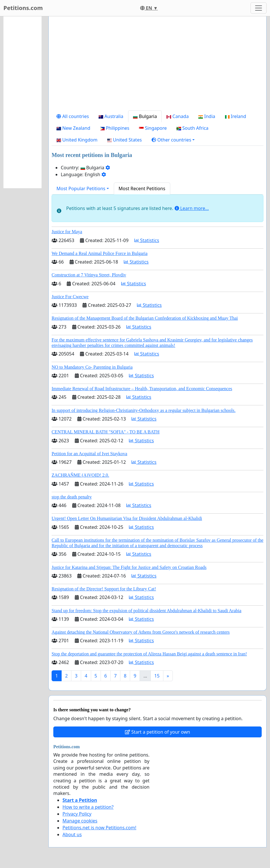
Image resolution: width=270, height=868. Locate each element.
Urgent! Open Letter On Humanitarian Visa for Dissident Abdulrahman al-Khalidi (127, 518)
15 (157, 676)
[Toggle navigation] (259, 8)
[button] (173, 140)
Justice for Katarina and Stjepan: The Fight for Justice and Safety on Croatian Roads (129, 567)
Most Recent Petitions (142, 188)
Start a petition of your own (157, 732)
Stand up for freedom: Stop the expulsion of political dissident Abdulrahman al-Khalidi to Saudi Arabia (146, 611)
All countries (73, 116)
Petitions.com (23, 8)
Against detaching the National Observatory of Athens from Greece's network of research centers (141, 632)
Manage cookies (80, 821)
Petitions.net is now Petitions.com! (99, 828)
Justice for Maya (67, 232)
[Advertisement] (157, 66)
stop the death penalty (72, 497)
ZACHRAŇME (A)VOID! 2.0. (80, 475)
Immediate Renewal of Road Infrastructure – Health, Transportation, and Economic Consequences (142, 389)
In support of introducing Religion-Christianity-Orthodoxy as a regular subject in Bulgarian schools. (144, 410)
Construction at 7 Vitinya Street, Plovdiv (89, 275)
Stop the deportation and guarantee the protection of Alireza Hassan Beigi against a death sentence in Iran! (149, 654)
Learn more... (192, 208)
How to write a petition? (88, 807)
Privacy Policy (77, 814)
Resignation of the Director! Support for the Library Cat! (104, 589)
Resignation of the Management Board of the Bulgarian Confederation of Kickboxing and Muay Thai (145, 318)
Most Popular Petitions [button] (81, 188)
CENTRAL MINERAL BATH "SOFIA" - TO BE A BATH (106, 432)
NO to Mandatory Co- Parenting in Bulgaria (92, 367)
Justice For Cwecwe (70, 297)
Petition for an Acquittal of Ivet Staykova (89, 454)
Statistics (147, 240)
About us (72, 834)
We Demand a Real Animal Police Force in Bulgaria (100, 253)
